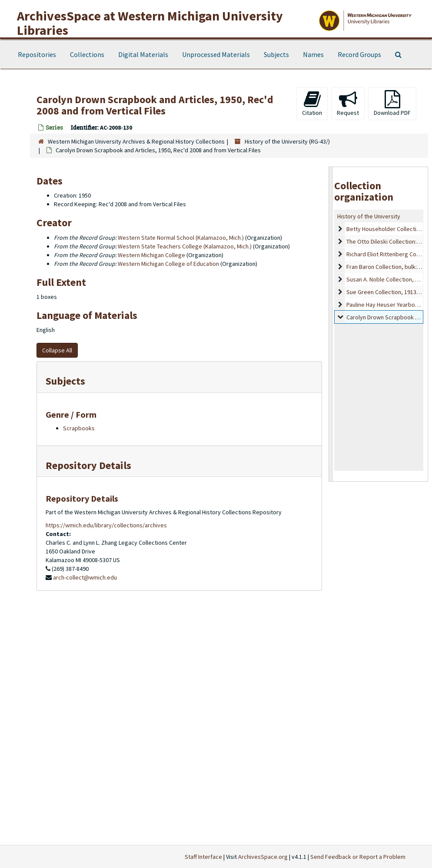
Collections (87, 54)
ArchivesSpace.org (263, 857)
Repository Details (88, 465)
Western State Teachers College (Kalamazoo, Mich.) (185, 246)
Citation (312, 103)
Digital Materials (143, 54)
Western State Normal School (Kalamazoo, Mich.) (181, 238)
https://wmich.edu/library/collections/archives (106, 525)
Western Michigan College (151, 255)
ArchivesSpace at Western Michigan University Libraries (150, 23)
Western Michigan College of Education (168, 264)
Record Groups (359, 54)
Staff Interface (203, 857)
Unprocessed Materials (216, 54)
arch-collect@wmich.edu (85, 577)
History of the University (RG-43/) (287, 141)
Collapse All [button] (57, 350)
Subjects (276, 54)
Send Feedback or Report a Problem (358, 857)
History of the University (369, 216)
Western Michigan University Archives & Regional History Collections (136, 141)
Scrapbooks (79, 428)
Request (348, 103)
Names (313, 54)
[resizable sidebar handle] (331, 324)
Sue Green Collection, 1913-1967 (388, 292)
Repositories (37, 54)
